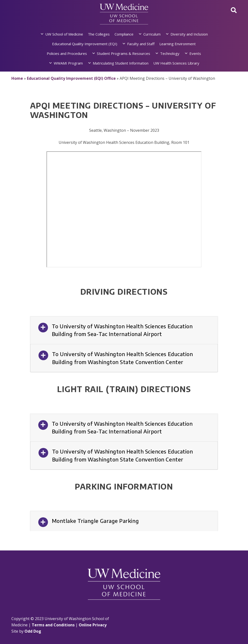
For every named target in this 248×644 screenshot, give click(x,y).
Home (17, 78)
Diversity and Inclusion (189, 34)
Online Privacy (93, 625)
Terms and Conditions (53, 625)
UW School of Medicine (64, 34)
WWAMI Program (68, 63)
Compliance (124, 34)
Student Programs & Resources (124, 53)
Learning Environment (178, 44)
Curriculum (152, 34)
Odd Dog (33, 631)
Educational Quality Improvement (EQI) (85, 44)
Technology (170, 53)
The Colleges (99, 34)
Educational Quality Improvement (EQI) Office (71, 78)
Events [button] (195, 53)
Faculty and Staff (141, 44)
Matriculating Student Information (121, 63)
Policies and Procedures (67, 53)
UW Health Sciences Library (176, 63)
